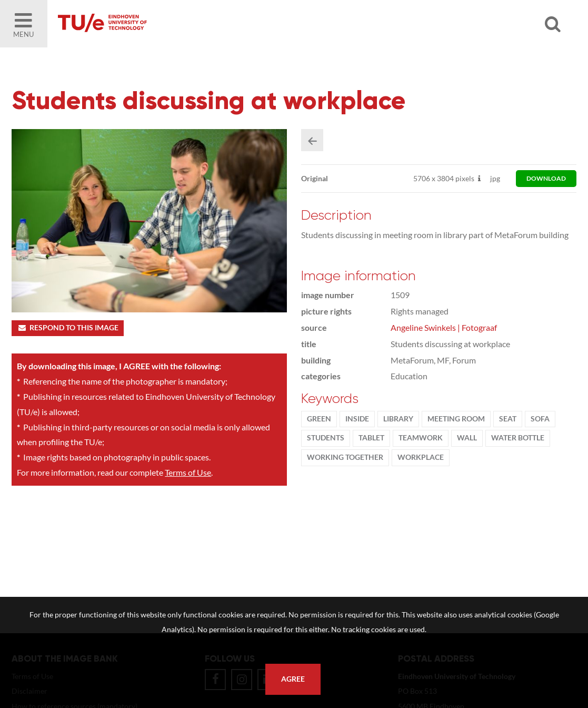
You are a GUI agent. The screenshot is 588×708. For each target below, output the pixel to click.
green (320, 420)
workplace (422, 459)
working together (346, 459)
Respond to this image (68, 329)
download (546, 180)
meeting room (457, 420)
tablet (372, 439)
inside (358, 420)
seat (509, 420)
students (327, 439)
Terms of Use (188, 473)
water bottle (519, 439)
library (399, 420)
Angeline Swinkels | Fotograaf (445, 329)
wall (468, 439)
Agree (293, 679)
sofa (541, 420)
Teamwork (422, 439)
